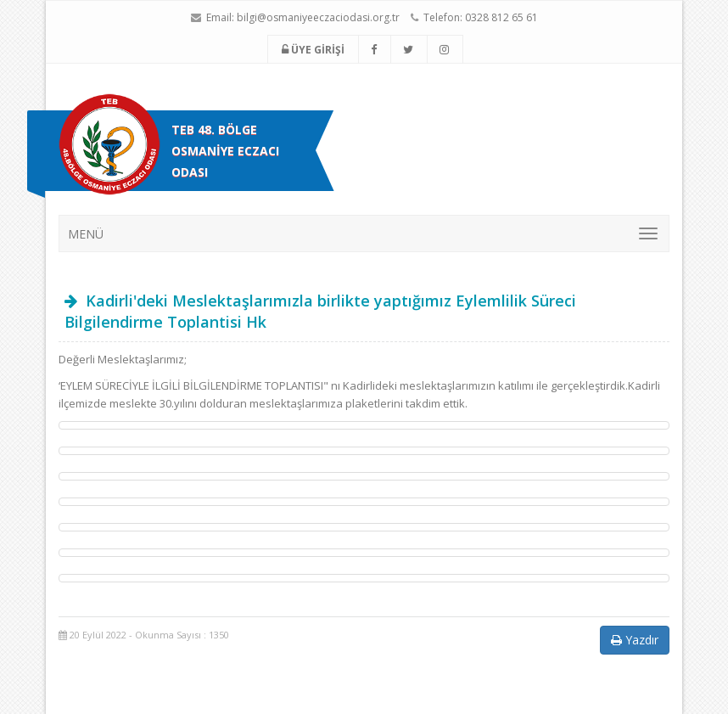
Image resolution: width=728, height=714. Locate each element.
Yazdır (635, 640)
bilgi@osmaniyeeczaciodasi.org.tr (318, 17)
